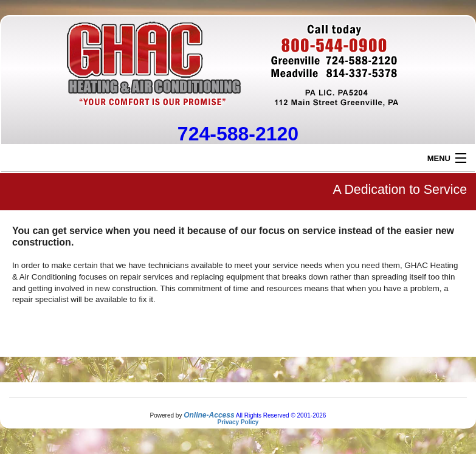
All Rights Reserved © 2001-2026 (281, 415)
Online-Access (209, 415)
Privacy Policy (238, 422)
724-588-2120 (238, 134)
